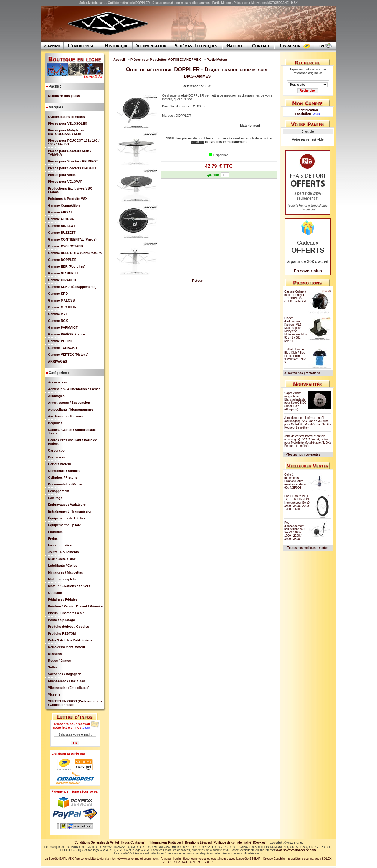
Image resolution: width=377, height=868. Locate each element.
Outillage (55, 593)
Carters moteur (60, 464)
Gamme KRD (58, 294)
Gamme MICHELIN (62, 307)
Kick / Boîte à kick (62, 559)
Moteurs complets (62, 579)
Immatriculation (60, 545)
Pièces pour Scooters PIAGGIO (72, 168)
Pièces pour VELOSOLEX (68, 123)
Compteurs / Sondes (64, 471)
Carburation (57, 450)
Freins (53, 538)
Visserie (54, 694)
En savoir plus (308, 271)
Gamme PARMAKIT (63, 327)
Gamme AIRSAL (60, 212)
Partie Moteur (217, 60)
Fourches (55, 532)
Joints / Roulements (63, 552)
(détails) (87, 728)
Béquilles (55, 423)
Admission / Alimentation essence (74, 389)
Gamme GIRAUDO (62, 280)
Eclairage (55, 498)
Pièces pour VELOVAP (65, 182)
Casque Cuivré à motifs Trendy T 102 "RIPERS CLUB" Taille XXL (296, 297)
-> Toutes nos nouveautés (302, 455)
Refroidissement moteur (67, 647)
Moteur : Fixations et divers (69, 586)
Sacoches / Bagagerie (65, 674)
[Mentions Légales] (198, 843)
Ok (75, 743)
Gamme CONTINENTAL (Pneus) (72, 239)
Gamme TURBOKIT (63, 348)
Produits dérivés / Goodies (68, 627)
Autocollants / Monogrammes (71, 409)
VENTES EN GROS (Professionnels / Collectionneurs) (75, 703)
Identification (308, 110)
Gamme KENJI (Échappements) (72, 287)
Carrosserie (57, 457)
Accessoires (58, 382)
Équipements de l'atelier (67, 518)
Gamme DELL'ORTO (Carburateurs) (75, 253)
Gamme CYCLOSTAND (66, 246)
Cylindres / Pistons (63, 477)
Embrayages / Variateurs (67, 505)
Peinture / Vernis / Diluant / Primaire (75, 606)
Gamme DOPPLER (62, 260)
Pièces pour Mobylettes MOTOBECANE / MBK (66, 132)
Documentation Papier (65, 484)
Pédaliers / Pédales (63, 599)
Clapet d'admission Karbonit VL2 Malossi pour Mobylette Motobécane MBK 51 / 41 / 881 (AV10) (296, 330)
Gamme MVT (58, 314)
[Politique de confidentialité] (232, 843)
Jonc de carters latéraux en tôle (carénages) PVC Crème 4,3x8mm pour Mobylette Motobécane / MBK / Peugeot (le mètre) (308, 441)
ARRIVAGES (58, 361)
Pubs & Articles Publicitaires (70, 640)
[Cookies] (260, 843)
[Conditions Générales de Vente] (97, 843)
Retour (197, 281)
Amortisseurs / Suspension (69, 403)
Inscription (302, 113)
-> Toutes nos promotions (302, 373)
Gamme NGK (58, 321)
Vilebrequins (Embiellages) (69, 688)
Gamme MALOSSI (62, 300)
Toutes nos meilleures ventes (308, 548)
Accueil (119, 60)
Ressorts (55, 654)
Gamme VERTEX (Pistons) (68, 355)
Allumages (56, 396)
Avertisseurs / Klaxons (65, 416)
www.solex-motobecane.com (296, 850)
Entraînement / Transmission (70, 511)
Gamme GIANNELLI (63, 273)
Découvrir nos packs (64, 96)
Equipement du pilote (65, 525)
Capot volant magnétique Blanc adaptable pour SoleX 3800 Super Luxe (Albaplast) (295, 401)
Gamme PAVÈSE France (67, 334)
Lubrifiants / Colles (63, 566)
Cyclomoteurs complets (66, 117)
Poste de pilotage (61, 620)
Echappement (59, 491)
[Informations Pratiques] (166, 843)
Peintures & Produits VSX (68, 199)
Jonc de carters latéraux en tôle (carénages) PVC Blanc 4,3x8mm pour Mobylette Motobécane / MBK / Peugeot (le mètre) (308, 423)
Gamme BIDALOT (62, 226)
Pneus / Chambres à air (66, 613)
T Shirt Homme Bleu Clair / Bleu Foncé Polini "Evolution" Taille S (295, 356)
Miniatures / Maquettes (66, 572)
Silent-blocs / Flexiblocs (66, 681)
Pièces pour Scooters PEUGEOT (73, 161)
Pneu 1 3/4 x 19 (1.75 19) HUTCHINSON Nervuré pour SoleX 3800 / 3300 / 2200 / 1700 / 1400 (298, 503)
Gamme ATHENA (61, 219)
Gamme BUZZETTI (62, 233)
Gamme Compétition (64, 205)
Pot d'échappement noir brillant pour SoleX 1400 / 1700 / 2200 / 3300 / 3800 (295, 531)
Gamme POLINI (60, 341)
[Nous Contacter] (133, 843)
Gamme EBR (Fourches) (67, 266)
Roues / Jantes (59, 661)
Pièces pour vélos (62, 175)
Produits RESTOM (62, 633)
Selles (53, 667)
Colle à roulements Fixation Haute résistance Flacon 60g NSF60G (296, 481)
